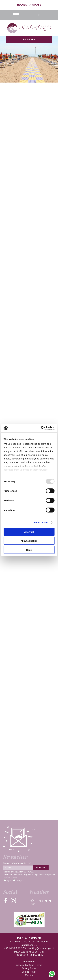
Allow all (29, 532)
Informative (29, 962)
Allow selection (29, 541)
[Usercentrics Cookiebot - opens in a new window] (41, 428)
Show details (41, 522)
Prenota (29, 39)
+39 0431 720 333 (15, 948)
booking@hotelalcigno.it (41, 948)
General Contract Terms (29, 965)
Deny (29, 550)
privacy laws (11, 877)
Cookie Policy (29, 972)
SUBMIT (41, 868)
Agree (9, 881)
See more (29, 171)
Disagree (20, 881)
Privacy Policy (29, 968)
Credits (29, 975)
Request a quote (29, 5)
